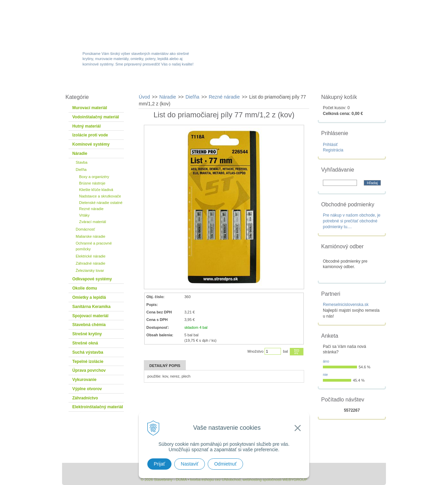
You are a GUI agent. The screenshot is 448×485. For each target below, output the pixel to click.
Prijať (159, 464)
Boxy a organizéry (94, 177)
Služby (263, 83)
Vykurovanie (84, 380)
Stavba (81, 162)
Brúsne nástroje (92, 183)
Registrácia (333, 150)
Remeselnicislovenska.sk (346, 305)
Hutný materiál (86, 126)
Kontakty (348, 83)
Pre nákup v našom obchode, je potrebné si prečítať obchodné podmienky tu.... (352, 221)
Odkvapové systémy (92, 279)
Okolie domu (85, 288)
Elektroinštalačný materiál (98, 407)
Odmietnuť (225, 464)
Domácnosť (85, 229)
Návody (304, 83)
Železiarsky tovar (90, 270)
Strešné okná (85, 343)
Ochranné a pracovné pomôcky (94, 246)
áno (326, 361)
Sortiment (140, 83)
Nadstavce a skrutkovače (100, 196)
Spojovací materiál (90, 316)
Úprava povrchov (89, 370)
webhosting (252, 480)
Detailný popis (165, 366)
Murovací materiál (90, 108)
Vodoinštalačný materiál (96, 117)
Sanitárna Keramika (91, 307)
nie (325, 374)
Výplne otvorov (87, 389)
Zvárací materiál (93, 222)
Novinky (222, 83)
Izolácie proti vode (90, 135)
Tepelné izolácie (88, 362)
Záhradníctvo (85, 398)
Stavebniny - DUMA (121, 25)
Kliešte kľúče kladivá (96, 190)
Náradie (80, 153)
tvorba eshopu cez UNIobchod (215, 480)
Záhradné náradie (91, 263)
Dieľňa (81, 170)
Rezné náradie (91, 209)
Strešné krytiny (87, 334)
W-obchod (92, 83)
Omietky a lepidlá (89, 297)
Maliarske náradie (91, 236)
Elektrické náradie (91, 256)
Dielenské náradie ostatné (101, 203)
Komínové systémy (91, 144)
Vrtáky (84, 215)
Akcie (182, 83)
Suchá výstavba (88, 352)
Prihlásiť (330, 145)
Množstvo (256, 351)
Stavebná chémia (89, 325)
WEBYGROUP (295, 480)
